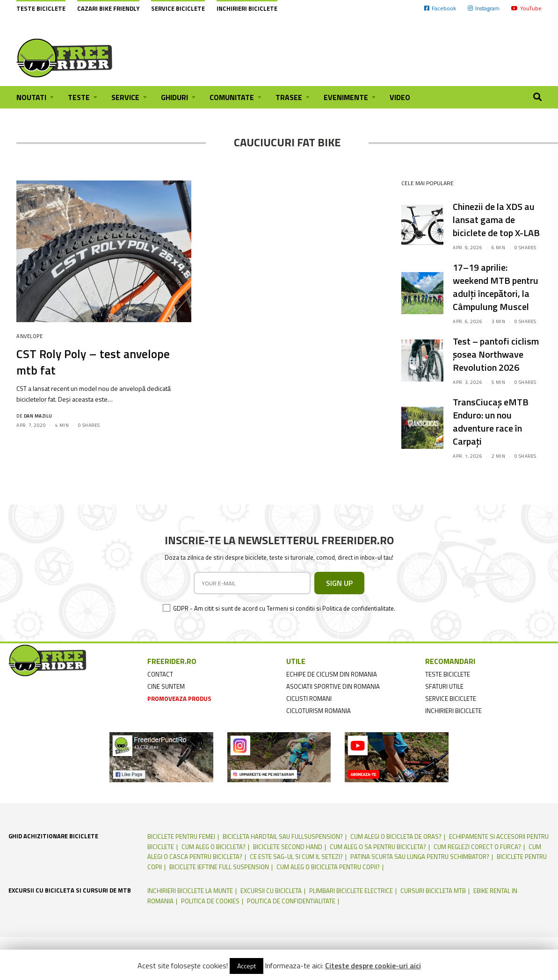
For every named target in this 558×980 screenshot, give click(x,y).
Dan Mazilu (38, 416)
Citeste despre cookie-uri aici (373, 966)
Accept (246, 966)
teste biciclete (448, 674)
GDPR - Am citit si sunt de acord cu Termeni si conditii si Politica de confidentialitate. (284, 608)
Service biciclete (178, 8)
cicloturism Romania (319, 711)
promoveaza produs (179, 699)
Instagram (484, 8)
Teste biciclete (41, 8)
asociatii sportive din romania (333, 686)
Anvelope (29, 336)
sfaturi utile (444, 686)
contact (160, 674)
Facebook (440, 8)
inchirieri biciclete (453, 711)
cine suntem (166, 686)
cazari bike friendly (108, 8)
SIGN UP (339, 583)
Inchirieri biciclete (247, 8)
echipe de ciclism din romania (332, 674)
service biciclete (451, 699)
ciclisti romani (309, 699)
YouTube (526, 8)
